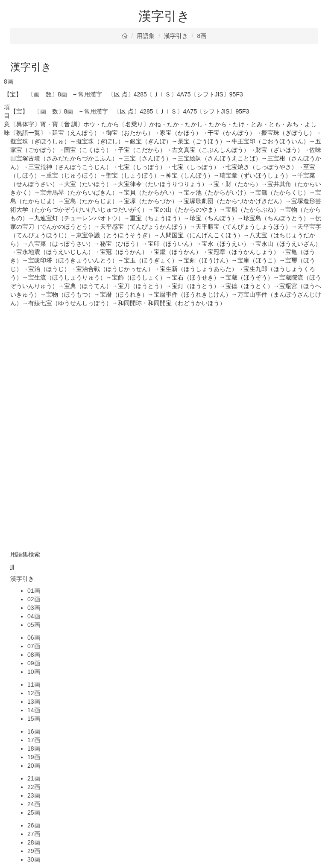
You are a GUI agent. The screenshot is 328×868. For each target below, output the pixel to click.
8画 (202, 36)
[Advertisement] (164, 367)
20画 (34, 766)
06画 (34, 638)
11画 (34, 684)
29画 (34, 851)
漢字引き (176, 36)
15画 (34, 719)
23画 (34, 795)
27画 (34, 834)
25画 (34, 813)
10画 (34, 672)
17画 (34, 740)
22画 (34, 787)
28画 (34, 842)
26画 (34, 825)
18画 (34, 749)
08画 (34, 655)
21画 (34, 778)
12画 (34, 693)
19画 (34, 757)
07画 (34, 646)
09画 (34, 663)
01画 (34, 591)
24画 (34, 804)
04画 (34, 616)
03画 (34, 608)
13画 (34, 702)
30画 (34, 859)
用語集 (146, 36)
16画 (34, 731)
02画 (34, 599)
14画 (34, 710)
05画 (34, 625)
